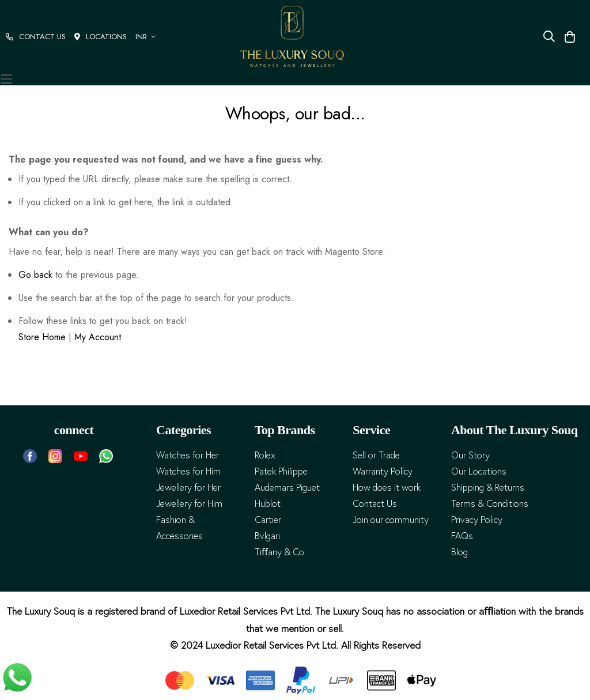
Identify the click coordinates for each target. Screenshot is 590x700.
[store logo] (292, 36)
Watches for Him (188, 471)
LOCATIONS (101, 37)
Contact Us (375, 504)
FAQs (462, 536)
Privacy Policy (477, 520)
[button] (147, 37)
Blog (459, 552)
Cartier (268, 520)
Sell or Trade (376, 455)
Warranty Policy (383, 471)
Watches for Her (188, 455)
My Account (98, 337)
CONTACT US (36, 37)
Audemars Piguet (287, 488)
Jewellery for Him (189, 504)
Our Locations (479, 471)
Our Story (470, 455)
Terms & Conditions (490, 504)
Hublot (268, 504)
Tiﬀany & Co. (280, 552)
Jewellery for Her (188, 488)
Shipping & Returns (488, 488)
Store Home (42, 337)
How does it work (387, 488)
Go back (35, 275)
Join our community (391, 520)
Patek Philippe (281, 471)
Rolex (265, 455)
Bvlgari (267, 536)
